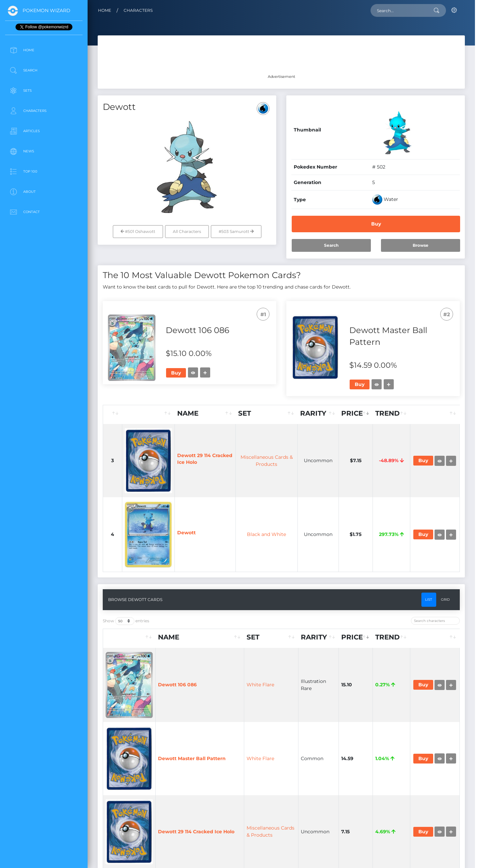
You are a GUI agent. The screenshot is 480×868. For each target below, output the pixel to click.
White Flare (260, 685)
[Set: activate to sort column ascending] (267, 415)
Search (331, 245)
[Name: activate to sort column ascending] (205, 415)
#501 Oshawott (138, 231)
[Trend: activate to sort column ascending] (392, 415)
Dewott (186, 533)
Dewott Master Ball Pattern (192, 758)
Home (105, 10)
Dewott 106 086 (177, 685)
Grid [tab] (445, 600)
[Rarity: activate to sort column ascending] (318, 415)
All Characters (187, 231)
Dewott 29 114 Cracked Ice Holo (196, 832)
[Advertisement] (44, 271)
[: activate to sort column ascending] (113, 415)
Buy (376, 224)
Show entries (126, 621)
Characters (138, 10)
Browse (421, 245)
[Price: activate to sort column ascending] (356, 415)
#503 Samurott (236, 231)
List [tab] (429, 600)
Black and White (266, 534)
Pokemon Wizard (46, 10)
